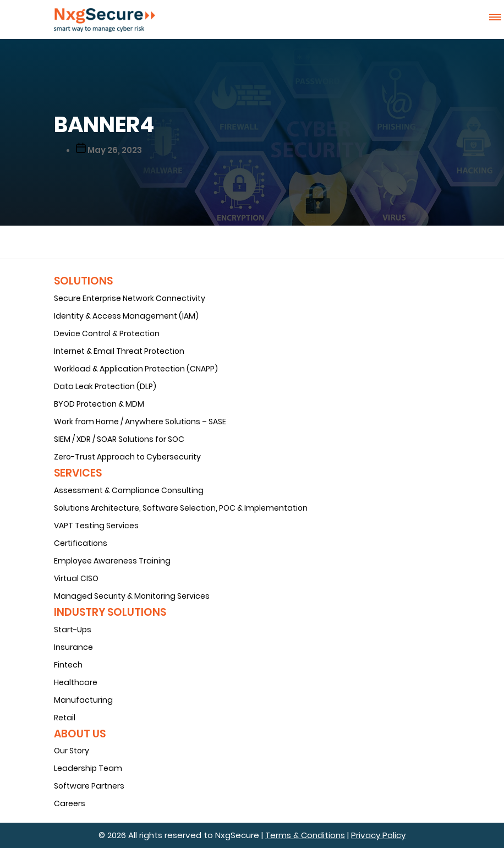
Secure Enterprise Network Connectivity (130, 298)
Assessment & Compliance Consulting (129, 490)
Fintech (68, 665)
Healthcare (76, 682)
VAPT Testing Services (96, 526)
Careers (70, 803)
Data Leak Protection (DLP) (105, 386)
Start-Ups (73, 630)
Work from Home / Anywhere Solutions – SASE (140, 422)
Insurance (73, 647)
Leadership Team (88, 768)
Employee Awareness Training (112, 561)
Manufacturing (83, 700)
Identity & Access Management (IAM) (126, 316)
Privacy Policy (378, 835)
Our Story (72, 751)
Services (78, 473)
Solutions (83, 281)
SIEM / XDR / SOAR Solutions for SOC (119, 439)
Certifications (81, 543)
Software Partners (89, 786)
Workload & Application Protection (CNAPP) (136, 369)
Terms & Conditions (305, 835)
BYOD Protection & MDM (99, 404)
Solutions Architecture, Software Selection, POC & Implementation (181, 508)
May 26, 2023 (115, 150)
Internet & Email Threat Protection (119, 351)
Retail (65, 718)
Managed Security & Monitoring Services (132, 596)
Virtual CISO (76, 578)
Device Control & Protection (107, 333)
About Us (80, 734)
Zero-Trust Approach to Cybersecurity (127, 457)
